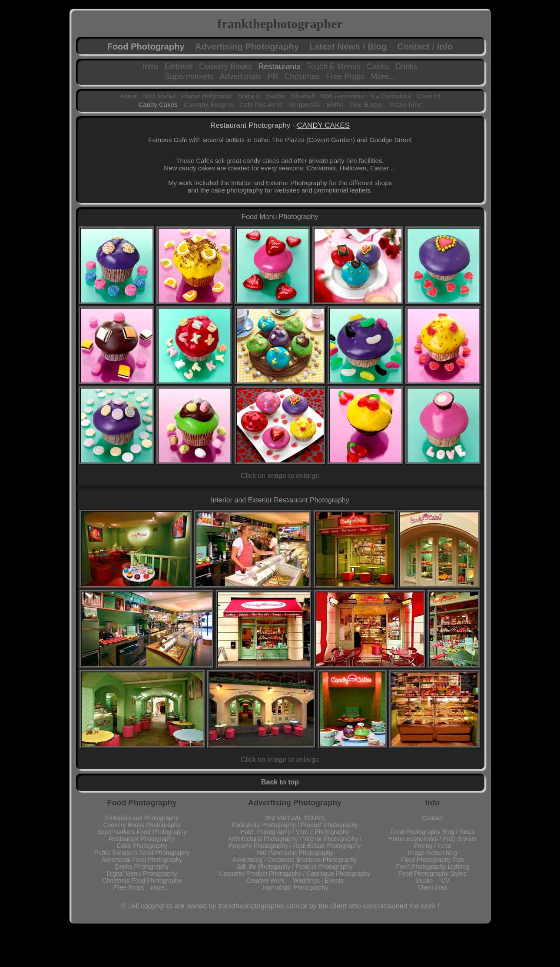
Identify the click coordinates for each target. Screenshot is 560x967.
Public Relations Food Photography (142, 853)
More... (383, 76)
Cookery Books (225, 66)
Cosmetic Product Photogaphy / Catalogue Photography (295, 874)
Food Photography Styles (432, 874)
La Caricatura (391, 96)
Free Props (345, 76)
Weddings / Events (318, 881)
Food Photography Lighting (432, 867)
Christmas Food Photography (142, 881)
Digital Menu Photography (142, 874)
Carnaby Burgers (208, 105)
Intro (150, 66)
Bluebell (303, 96)
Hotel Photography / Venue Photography (295, 832)
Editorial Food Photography (142, 818)
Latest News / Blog (348, 47)
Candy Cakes (158, 105)
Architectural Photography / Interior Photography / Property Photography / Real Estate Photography (295, 842)
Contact (432, 818)
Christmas (302, 76)
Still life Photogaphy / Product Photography (295, 867)
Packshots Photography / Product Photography (295, 825)
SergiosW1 (305, 105)
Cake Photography (142, 846)
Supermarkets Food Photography (142, 832)
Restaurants (279, 66)
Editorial (178, 66)
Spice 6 (249, 96)
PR (273, 76)
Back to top (280, 782)
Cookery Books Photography (142, 825)
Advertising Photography (247, 47)
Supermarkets (189, 76)
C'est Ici (429, 96)
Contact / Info (425, 47)
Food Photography (146, 47)
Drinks (406, 66)
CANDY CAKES (323, 125)
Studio (428, 881)
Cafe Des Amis (261, 105)
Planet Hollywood (206, 96)
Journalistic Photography (295, 887)
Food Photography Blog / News (433, 832)
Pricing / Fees (433, 846)
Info (432, 803)
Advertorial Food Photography (142, 860)
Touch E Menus (334, 66)
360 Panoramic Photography (295, 853)
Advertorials (240, 76)
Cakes (378, 66)
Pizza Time (406, 105)
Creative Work (269, 881)
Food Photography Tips (432, 860)
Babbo (275, 96)
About (128, 96)
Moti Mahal (159, 96)
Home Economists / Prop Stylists (432, 839)
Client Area (432, 887)
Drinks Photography (142, 867)
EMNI (335, 105)
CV (445, 881)
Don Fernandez (343, 96)
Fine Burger (366, 105)
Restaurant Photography (142, 839)
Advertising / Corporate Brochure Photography (295, 860)
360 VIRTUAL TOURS (295, 818)
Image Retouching (433, 853)
